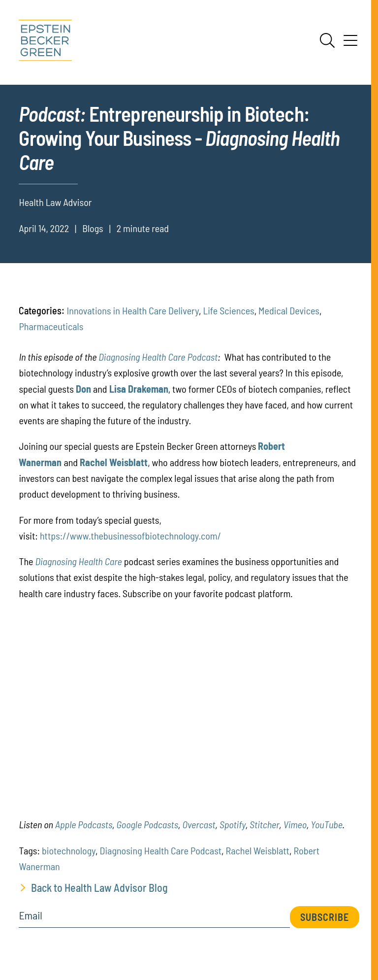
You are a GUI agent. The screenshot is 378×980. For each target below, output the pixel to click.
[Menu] (350, 44)
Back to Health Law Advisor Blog (99, 887)
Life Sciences (228, 310)
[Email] (154, 919)
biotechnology (69, 850)
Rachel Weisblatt (258, 850)
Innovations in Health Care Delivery (133, 310)
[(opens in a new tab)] (83, 389)
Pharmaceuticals (51, 326)
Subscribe (325, 917)
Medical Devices (289, 310)
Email (30, 915)
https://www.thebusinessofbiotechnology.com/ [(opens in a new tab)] (130, 536)
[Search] (327, 40)
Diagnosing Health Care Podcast (158, 357)
